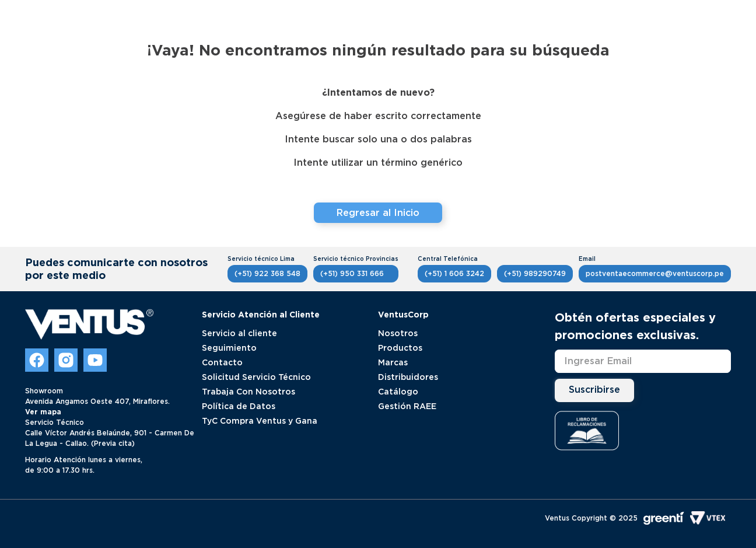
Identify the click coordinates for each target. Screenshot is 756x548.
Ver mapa (43, 412)
